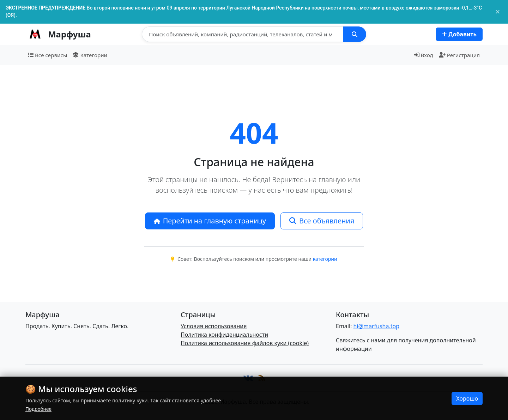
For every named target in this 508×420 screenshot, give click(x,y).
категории (325, 259)
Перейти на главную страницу (210, 221)
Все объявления (322, 221)
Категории (90, 55)
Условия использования (214, 326)
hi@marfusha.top (376, 326)
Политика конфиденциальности (224, 335)
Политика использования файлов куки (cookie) (245, 343)
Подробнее (38, 409)
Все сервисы (48, 55)
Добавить (459, 34)
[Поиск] (243, 34)
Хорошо (467, 398)
